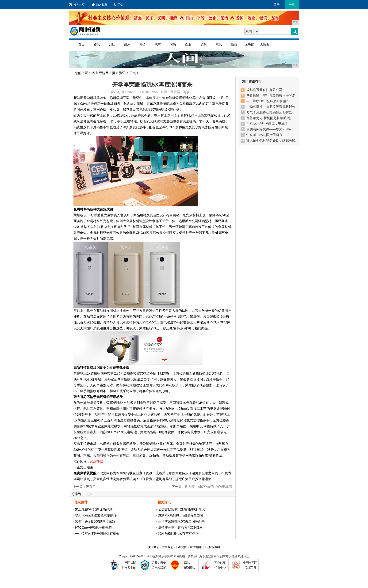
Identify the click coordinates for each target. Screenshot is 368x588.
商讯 (219, 44)
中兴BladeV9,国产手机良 (264, 135)
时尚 (173, 44)
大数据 (265, 44)
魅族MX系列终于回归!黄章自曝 (181, 515)
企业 (188, 44)
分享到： (78, 494)
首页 (81, 44)
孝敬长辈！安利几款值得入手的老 (271, 95)
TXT (203, 547)
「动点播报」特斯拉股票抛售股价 (271, 107)
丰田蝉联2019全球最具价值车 (268, 101)
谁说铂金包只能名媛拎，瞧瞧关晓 (271, 140)
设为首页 (77, 5)
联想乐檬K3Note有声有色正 (178, 534)
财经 (112, 44)
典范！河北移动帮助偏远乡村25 (269, 112)
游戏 (203, 44)
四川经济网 (154, 556)
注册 (277, 5)
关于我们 (154, 547)
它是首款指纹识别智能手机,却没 (181, 509)
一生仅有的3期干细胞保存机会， (99, 534)
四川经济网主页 (104, 73)
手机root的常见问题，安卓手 (267, 124)
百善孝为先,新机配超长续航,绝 (268, 118)
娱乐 (127, 44)
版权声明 (214, 547)
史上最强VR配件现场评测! (94, 509)
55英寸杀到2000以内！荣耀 (95, 521)
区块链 (249, 44)
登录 (292, 5)
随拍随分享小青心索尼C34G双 (180, 527)
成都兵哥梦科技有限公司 (264, 90)
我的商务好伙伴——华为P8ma (269, 129)
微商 (234, 44)
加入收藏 (100, 5)
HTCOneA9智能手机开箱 (93, 527)
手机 (119, 5)
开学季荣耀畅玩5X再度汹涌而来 (181, 521)
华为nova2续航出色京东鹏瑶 (96, 515)
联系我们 (168, 547)
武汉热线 (96, 461)
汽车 (158, 44)
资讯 (97, 44)
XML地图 (181, 547)
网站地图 (195, 547)
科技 (142, 44)
